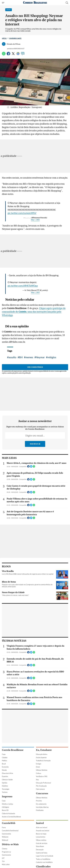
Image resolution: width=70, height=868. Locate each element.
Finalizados (40, 810)
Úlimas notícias (41, 840)
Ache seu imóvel (42, 827)
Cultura (39, 773)
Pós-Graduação (41, 786)
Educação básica (42, 754)
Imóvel (40, 823)
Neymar (40, 357)
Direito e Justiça (7, 804)
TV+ (3, 861)
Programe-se (6, 852)
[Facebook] (8, 55)
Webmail (5, 840)
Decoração (40, 850)
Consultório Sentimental (10, 831)
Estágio (39, 764)
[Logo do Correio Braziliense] (35, 3)
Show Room (40, 846)
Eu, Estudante (44, 750)
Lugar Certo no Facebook (45, 856)
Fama (4, 827)
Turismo (5, 792)
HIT (3, 858)
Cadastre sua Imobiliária (44, 862)
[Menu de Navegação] (3, 3)
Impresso (7, 797)
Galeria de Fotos (42, 853)
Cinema (5, 849)
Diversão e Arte (15, 38)
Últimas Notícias (42, 770)
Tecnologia (6, 789)
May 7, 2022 (35, 220)
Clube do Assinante (8, 813)
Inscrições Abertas (42, 807)
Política (4, 761)
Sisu (37, 780)
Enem (38, 767)
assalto (12, 357)
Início (4, 38)
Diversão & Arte (7, 773)
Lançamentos (41, 837)
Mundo (4, 770)
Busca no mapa (41, 834)
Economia (5, 767)
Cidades (5, 757)
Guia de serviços (42, 843)
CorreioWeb (9, 823)
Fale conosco (40, 789)
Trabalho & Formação (43, 761)
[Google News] (18, 55)
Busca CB (5, 810)
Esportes (5, 776)
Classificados (43, 867)
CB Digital (5, 807)
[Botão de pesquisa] (67, 3)
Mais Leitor (6, 864)
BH (21, 357)
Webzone (5, 837)
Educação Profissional (43, 783)
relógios (52, 357)
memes (29, 357)
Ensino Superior (41, 757)
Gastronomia (6, 834)
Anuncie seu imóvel (43, 831)
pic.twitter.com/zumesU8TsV (22, 213)
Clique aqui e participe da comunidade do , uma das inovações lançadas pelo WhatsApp (34, 312)
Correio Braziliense (13, 750)
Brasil (4, 764)
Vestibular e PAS (42, 776)
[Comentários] (23, 55)
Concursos (42, 793)
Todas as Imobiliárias (43, 859)
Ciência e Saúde (7, 780)
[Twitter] (13, 55)
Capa (4, 754)
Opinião (5, 783)
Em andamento (41, 804)
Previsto (39, 801)
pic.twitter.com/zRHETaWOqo (23, 286)
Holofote (5, 786)
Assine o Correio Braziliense (11, 817)
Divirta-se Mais (10, 844)
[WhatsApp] (4, 55)
